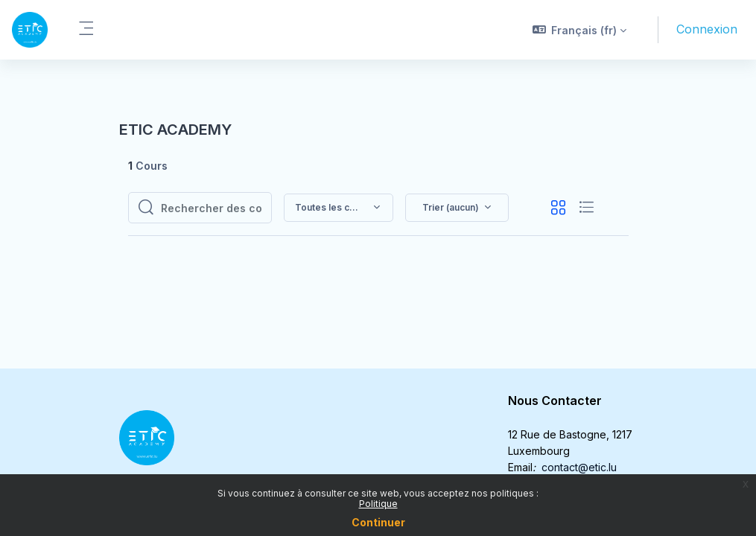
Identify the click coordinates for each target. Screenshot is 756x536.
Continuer (378, 522)
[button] (580, 30)
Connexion (707, 29)
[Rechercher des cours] (212, 208)
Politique (378, 504)
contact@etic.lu (579, 467)
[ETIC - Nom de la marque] (30, 30)
